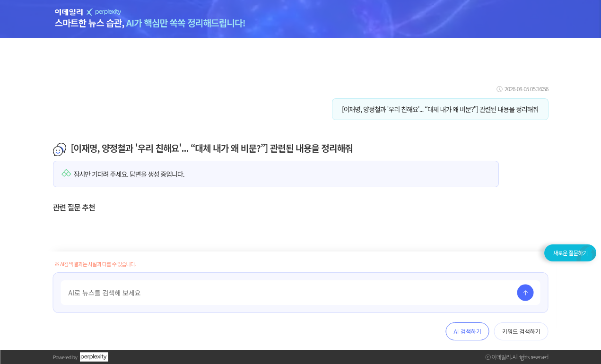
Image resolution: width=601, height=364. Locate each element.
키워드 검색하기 (521, 331)
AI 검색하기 (468, 331)
